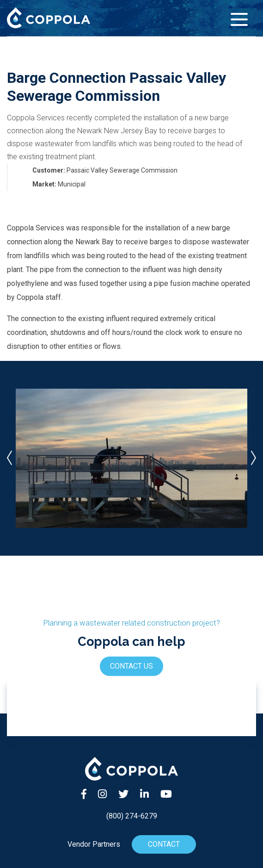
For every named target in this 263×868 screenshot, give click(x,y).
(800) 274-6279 (132, 816)
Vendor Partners (94, 844)
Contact (163, 844)
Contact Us (131, 666)
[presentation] (9, 458)
